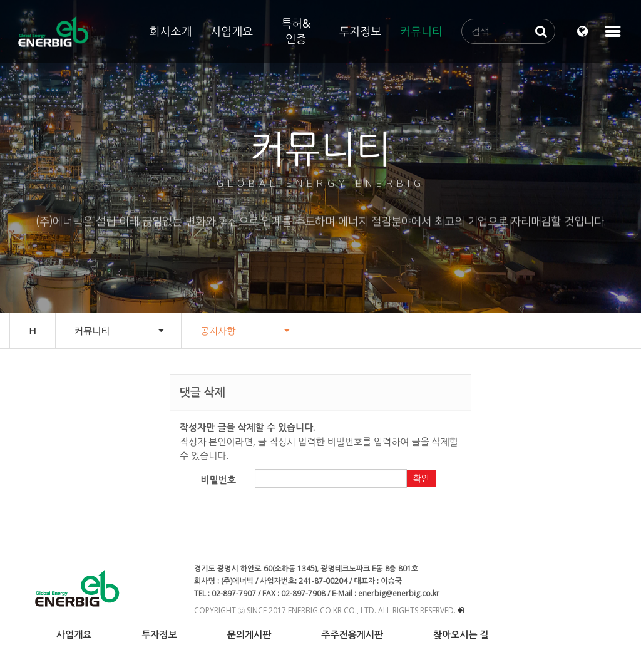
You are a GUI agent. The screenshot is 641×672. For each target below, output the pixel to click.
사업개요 (232, 31)
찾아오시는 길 (461, 634)
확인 (421, 478)
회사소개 (171, 31)
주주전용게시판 (352, 634)
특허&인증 (296, 31)
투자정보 (361, 31)
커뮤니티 (421, 31)
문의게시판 (249, 634)
